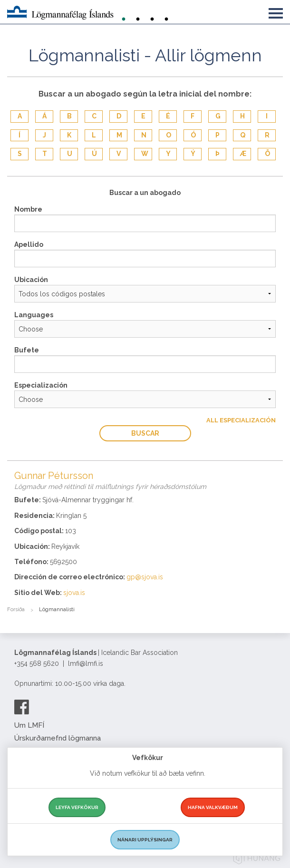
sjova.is (74, 593)
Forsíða (16, 610)
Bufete (27, 350)
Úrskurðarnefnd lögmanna (58, 738)
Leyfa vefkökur (77, 807)
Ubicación (31, 280)
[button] (276, 11)
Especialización (41, 385)
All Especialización (241, 420)
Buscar (145, 433)
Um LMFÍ (29, 725)
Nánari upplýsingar (145, 840)
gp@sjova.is (145, 577)
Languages (34, 315)
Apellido (29, 244)
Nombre (28, 209)
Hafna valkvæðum (213, 807)
